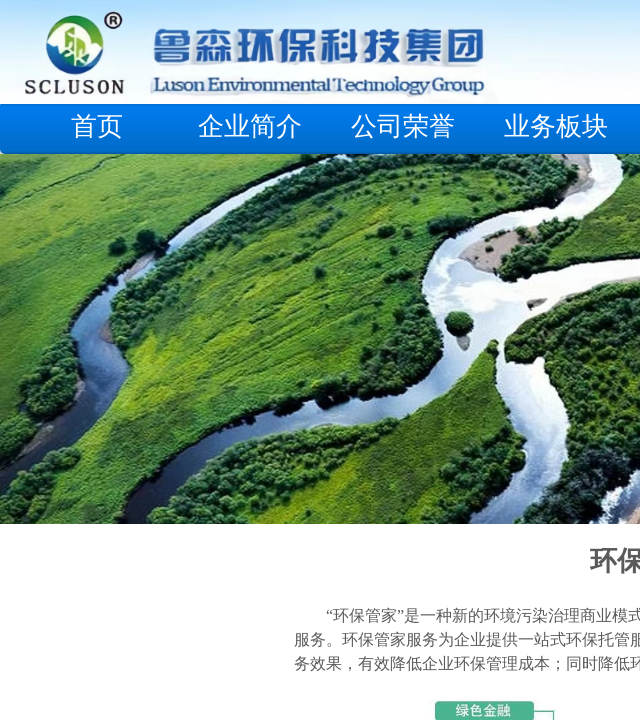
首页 (97, 126)
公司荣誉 (403, 126)
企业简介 (250, 126)
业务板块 (556, 126)
